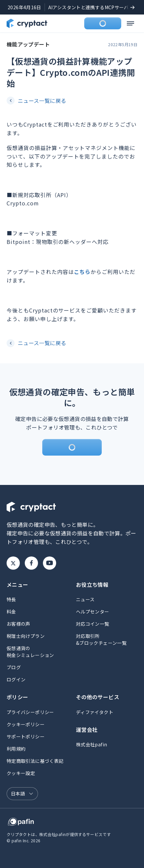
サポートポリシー (26, 736)
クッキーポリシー (26, 724)
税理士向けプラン (26, 636)
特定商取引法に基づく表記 (35, 761)
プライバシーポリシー (30, 712)
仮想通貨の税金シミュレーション (30, 652)
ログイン (16, 679)
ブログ (14, 667)
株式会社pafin (91, 744)
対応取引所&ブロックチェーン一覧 (101, 639)
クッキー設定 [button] (21, 773)
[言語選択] (22, 794)
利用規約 (16, 749)
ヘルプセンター (93, 612)
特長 (11, 599)
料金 (11, 612)
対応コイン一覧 (93, 624)
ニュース (85, 599)
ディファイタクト (95, 712)
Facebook (31, 563)
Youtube (50, 563)
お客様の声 (18, 624)
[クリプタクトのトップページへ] (27, 23)
